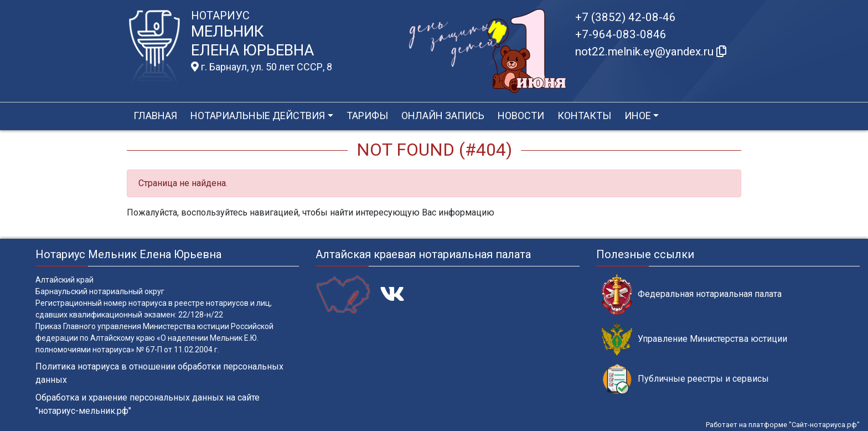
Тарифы (367, 116)
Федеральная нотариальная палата (692, 294)
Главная (155, 116)
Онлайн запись (443, 116)
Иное (638, 116)
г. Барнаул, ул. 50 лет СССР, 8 (262, 67)
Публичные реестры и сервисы (685, 379)
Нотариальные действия (258, 116)
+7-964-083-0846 (621, 34)
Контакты (584, 116)
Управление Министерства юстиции (694, 339)
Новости (521, 116)
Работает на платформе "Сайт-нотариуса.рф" (783, 425)
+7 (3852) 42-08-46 (626, 17)
